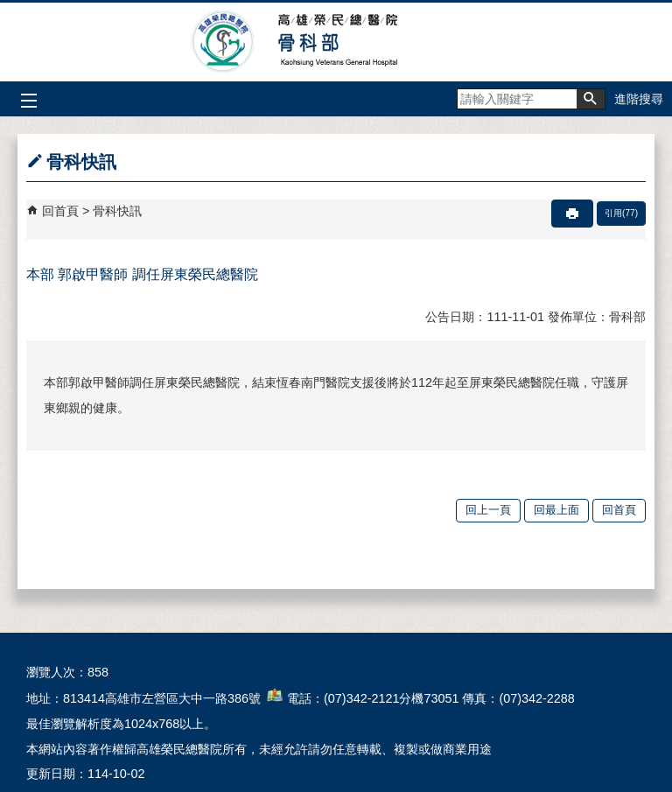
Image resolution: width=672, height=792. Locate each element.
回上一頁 (488, 510)
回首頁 (60, 211)
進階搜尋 (639, 99)
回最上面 (556, 510)
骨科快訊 (117, 211)
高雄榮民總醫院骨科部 (336, 42)
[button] (591, 99)
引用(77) (621, 213)
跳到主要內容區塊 (9, 9)
